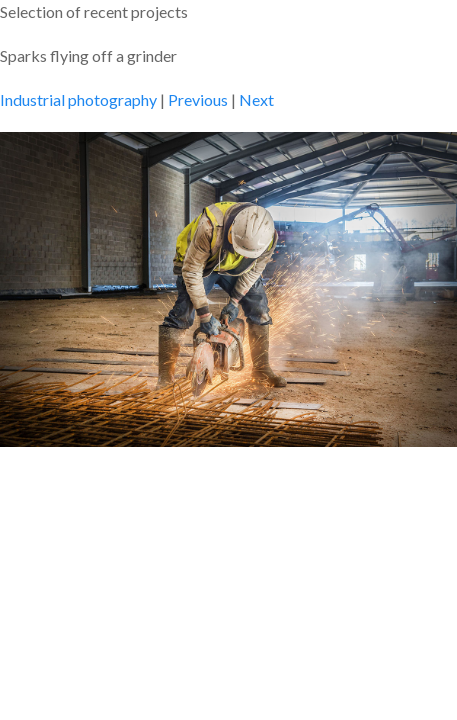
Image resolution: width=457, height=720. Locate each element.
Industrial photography (78, 99)
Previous (198, 99)
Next (256, 99)
